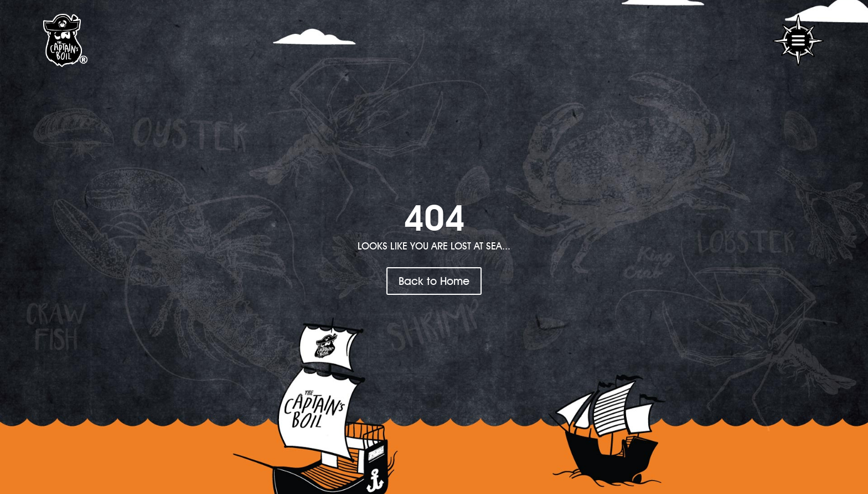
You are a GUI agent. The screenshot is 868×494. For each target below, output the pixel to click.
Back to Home (434, 281)
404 (434, 217)
